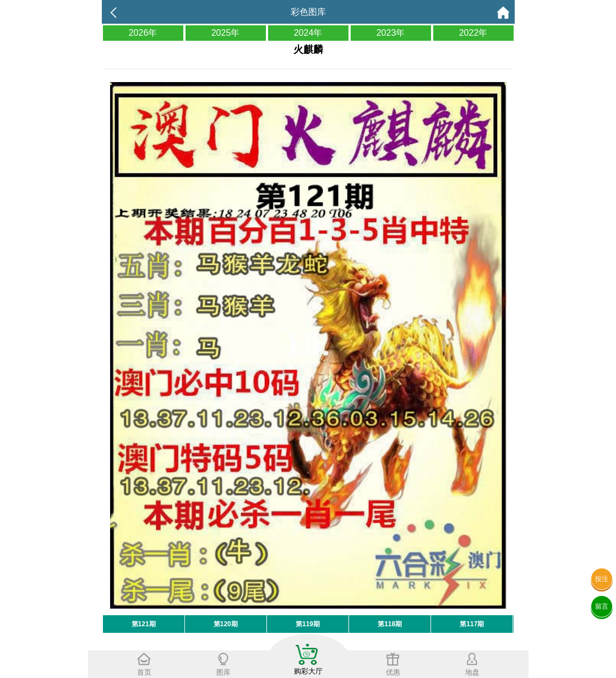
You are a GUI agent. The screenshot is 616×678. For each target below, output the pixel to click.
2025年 (226, 33)
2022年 (473, 33)
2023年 (391, 33)
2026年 (143, 33)
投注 (602, 579)
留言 (602, 606)
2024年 (308, 33)
